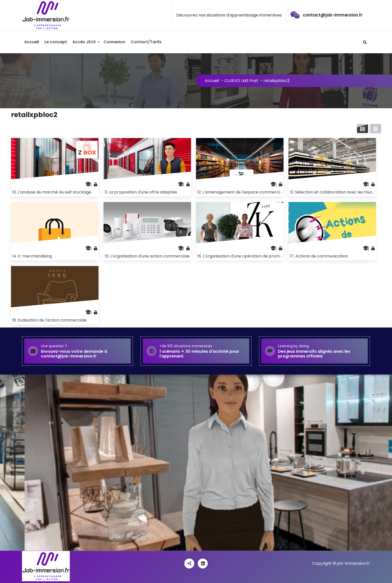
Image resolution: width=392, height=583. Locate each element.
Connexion (114, 42)
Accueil (32, 42)
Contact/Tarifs (146, 42)
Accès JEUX (84, 42)
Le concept (56, 42)
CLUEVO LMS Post (241, 81)
